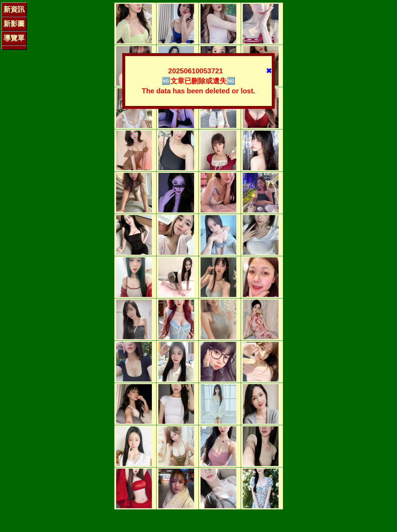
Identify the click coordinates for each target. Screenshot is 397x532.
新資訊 (14, 9)
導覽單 (14, 38)
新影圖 (14, 24)
